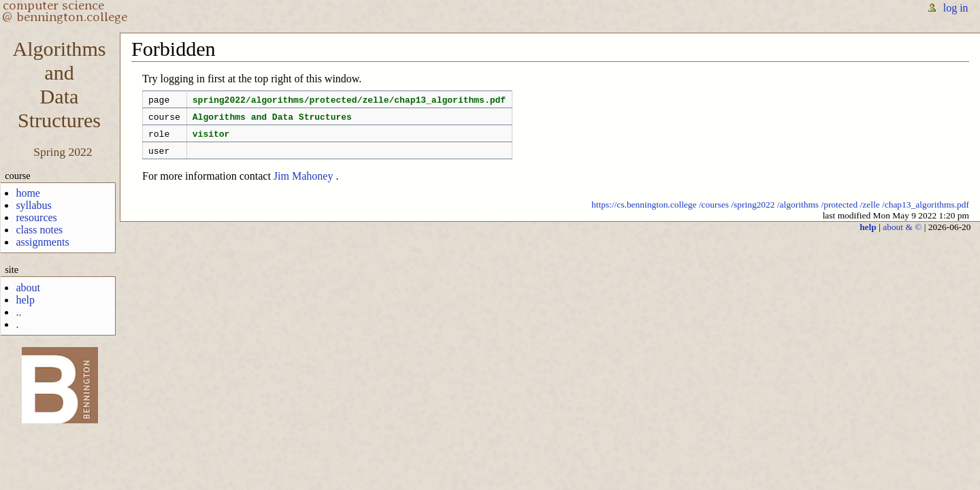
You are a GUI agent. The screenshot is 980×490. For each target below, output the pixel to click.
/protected (839, 213)
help (25, 300)
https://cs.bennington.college (644, 213)
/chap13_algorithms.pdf (926, 213)
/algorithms (798, 213)
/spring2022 (753, 213)
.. (18, 312)
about (28, 288)
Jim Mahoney (304, 184)
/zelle (870, 213)
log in (956, 8)
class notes (39, 230)
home (28, 193)
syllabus (33, 205)
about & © (902, 235)
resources (36, 217)
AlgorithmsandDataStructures (59, 85)
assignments (42, 242)
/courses (714, 213)
